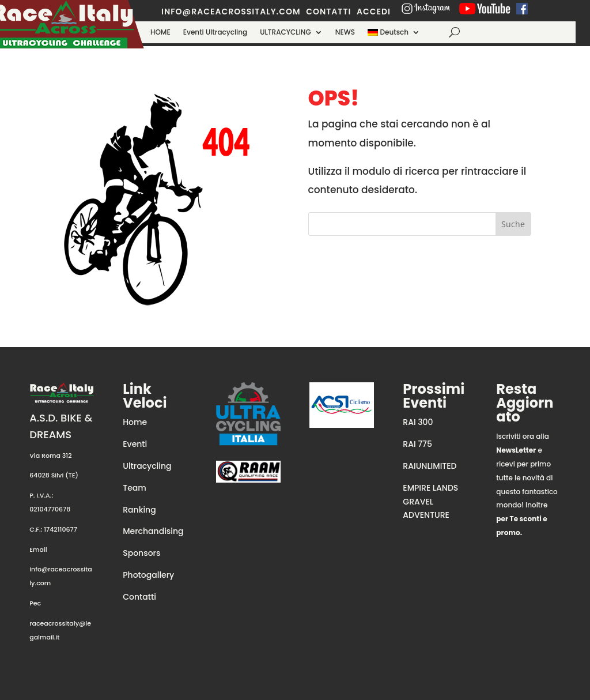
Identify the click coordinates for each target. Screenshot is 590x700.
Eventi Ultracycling (215, 33)
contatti (328, 12)
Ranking (139, 510)
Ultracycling (147, 466)
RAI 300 (418, 422)
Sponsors (141, 553)
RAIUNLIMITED (430, 466)
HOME (160, 33)
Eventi (135, 444)
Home (135, 422)
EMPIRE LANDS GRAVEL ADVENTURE (430, 502)
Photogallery (148, 575)
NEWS (345, 33)
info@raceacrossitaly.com (231, 12)
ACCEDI (374, 12)
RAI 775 (417, 444)
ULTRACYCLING (285, 33)
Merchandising (153, 531)
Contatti (139, 597)
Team (135, 488)
